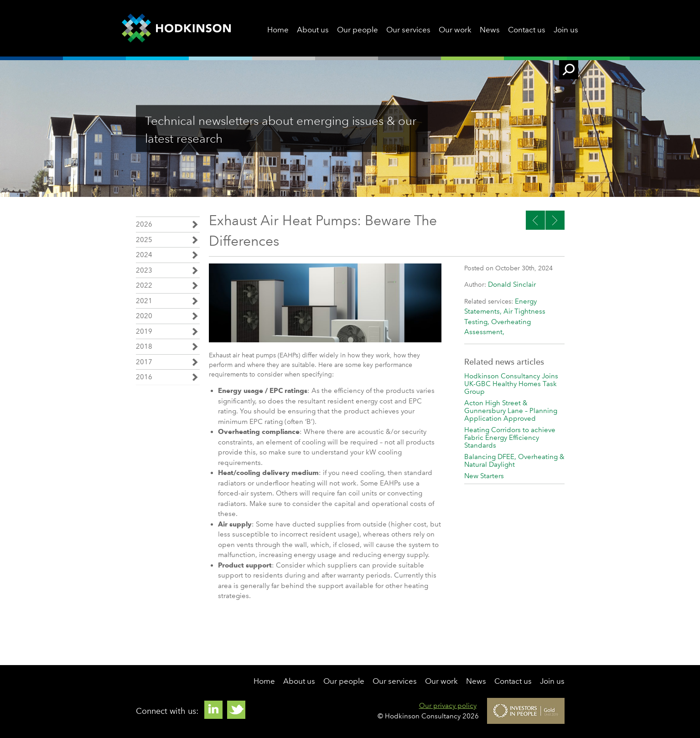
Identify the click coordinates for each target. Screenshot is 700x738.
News (490, 30)
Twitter (236, 710)
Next (535, 220)
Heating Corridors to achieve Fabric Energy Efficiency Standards (510, 438)
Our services (408, 30)
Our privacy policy (448, 706)
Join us (566, 30)
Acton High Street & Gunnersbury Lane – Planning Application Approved (511, 411)
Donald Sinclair (512, 284)
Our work (455, 30)
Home (278, 30)
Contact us (527, 30)
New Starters (484, 476)
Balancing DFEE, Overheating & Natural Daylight (514, 461)
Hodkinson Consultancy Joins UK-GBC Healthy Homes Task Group (511, 384)
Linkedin (213, 710)
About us (313, 30)
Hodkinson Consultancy (176, 28)
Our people (358, 30)
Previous (555, 220)
